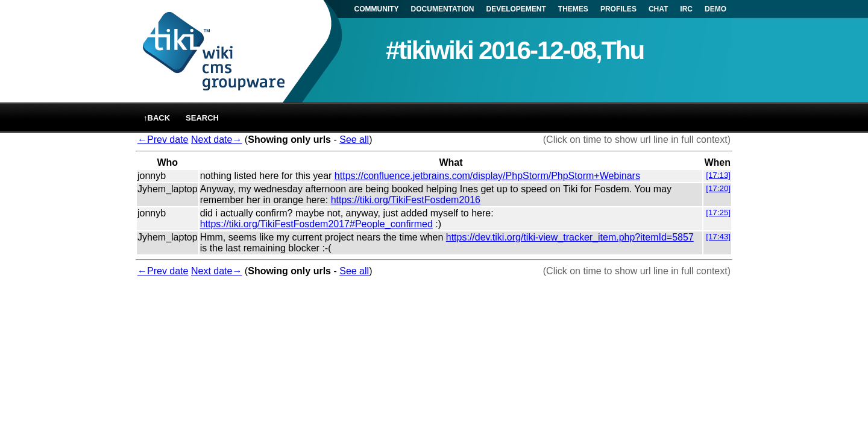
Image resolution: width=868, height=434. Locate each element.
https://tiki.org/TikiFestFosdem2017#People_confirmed (316, 224)
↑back (157, 118)
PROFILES (618, 9)
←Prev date (163, 140)
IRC (686, 9)
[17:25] (718, 212)
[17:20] (718, 188)
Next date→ (216, 140)
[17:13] (718, 175)
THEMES (573, 9)
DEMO (715, 9)
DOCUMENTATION (443, 9)
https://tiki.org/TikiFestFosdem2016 (406, 200)
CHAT (658, 9)
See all (354, 140)
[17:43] (718, 237)
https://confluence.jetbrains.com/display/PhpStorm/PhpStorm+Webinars (487, 176)
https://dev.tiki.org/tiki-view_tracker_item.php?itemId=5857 (570, 237)
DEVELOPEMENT (516, 9)
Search (202, 118)
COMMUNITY (377, 9)
